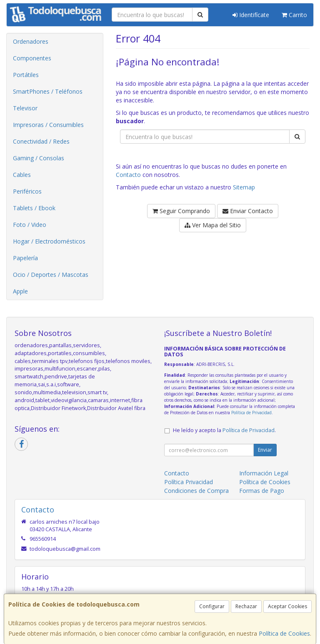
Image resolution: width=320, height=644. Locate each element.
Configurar (212, 606)
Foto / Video (30, 225)
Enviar (265, 450)
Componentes (32, 58)
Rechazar (246, 606)
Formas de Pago (262, 491)
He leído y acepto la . (224, 430)
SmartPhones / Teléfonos (48, 91)
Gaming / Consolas (39, 158)
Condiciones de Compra (196, 491)
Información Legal (264, 473)
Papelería (25, 258)
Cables (22, 175)
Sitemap (244, 187)
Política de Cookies (284, 633)
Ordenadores (31, 41)
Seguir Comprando (181, 211)
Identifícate (251, 15)
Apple (20, 291)
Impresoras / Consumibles (48, 125)
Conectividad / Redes (41, 141)
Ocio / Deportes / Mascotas (51, 275)
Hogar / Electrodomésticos (49, 241)
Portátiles (26, 75)
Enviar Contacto (248, 211)
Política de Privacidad (251, 413)
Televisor (25, 108)
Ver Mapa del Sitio (213, 225)
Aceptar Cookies (287, 606)
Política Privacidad (189, 482)
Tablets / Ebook (34, 208)
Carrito (294, 15)
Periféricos (27, 191)
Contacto (128, 175)
